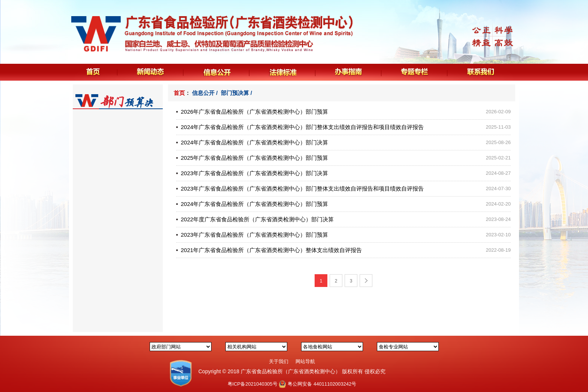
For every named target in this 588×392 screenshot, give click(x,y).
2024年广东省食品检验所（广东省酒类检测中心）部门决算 (254, 142)
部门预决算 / (237, 93)
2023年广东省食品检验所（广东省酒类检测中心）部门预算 (254, 235)
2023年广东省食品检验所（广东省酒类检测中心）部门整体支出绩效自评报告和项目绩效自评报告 (302, 188)
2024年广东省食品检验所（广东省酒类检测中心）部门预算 (254, 204)
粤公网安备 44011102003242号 (322, 384)
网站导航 (305, 361)
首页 (179, 93)
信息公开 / (206, 93)
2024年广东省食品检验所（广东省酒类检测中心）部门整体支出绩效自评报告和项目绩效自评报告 (302, 127)
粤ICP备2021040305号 (253, 384)
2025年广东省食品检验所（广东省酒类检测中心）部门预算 (254, 158)
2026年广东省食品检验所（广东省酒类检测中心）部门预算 (254, 112)
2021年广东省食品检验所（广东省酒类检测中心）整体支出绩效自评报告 (271, 250)
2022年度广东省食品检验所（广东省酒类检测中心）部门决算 (257, 219)
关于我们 (279, 361)
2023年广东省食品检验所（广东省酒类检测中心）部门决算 (254, 173)
